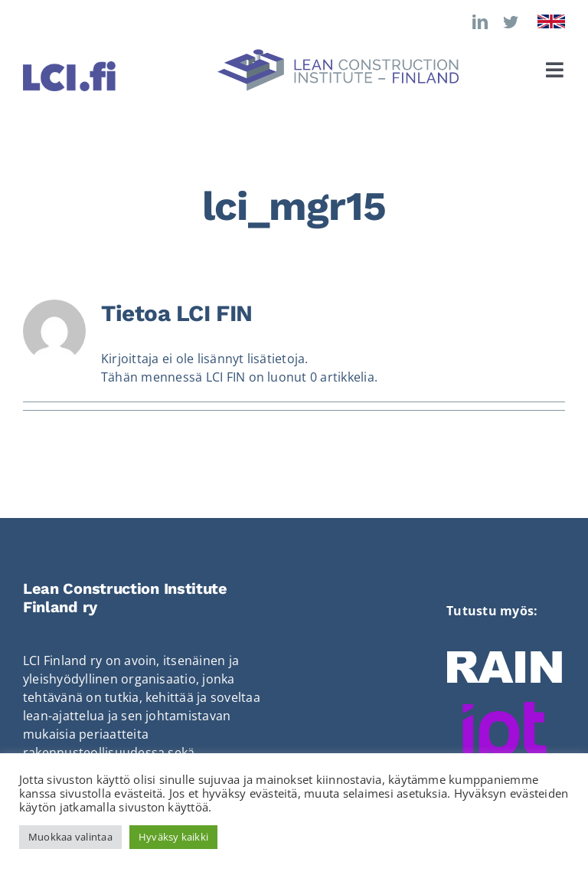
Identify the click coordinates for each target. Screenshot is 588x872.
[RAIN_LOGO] (505, 657)
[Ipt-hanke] (505, 708)
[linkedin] (480, 22)
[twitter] (511, 22)
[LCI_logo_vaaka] (338, 55)
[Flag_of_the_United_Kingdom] (551, 21)
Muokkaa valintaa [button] (70, 837)
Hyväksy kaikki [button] (173, 837)
